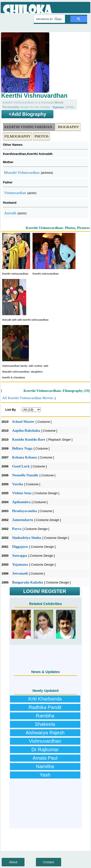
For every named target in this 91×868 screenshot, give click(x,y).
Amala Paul (45, 758)
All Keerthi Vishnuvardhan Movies (28, 398)
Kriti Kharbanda (45, 699)
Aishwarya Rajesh (45, 733)
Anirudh (10, 213)
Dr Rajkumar (45, 750)
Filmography (17, 136)
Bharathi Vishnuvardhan (22, 173)
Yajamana (58, 107)
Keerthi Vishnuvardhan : (29, 127)
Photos (41, 136)
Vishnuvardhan (15, 193)
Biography (68, 127)
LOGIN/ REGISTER (45, 591)
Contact (49, 862)
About (13, 862)
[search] (49, 19)
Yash (45, 775)
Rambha (45, 716)
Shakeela (45, 724)
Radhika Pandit (45, 707)
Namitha (45, 766)
